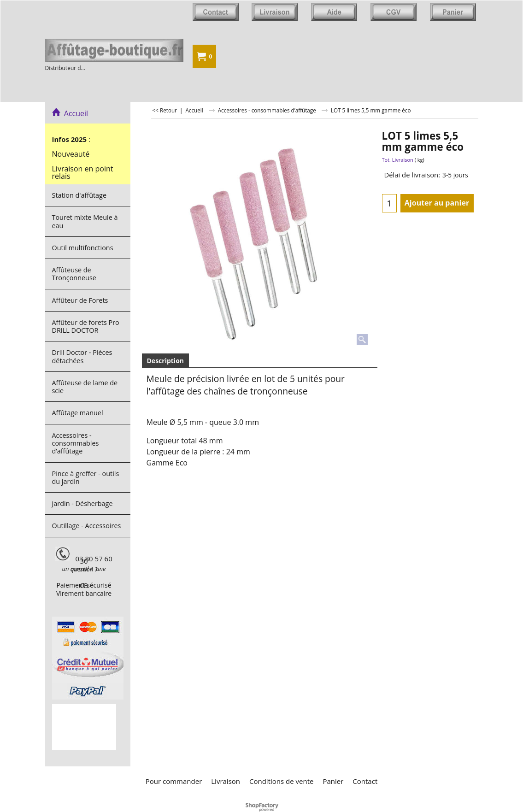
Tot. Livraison (398, 160)
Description (166, 361)
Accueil (70, 113)
